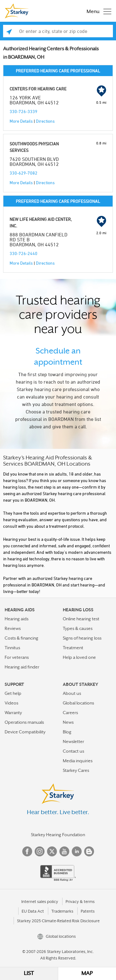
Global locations (78, 703)
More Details (21, 121)
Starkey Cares (76, 770)
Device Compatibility (25, 732)
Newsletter (73, 741)
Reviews (13, 628)
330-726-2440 (24, 253)
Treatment (73, 648)
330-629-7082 (24, 173)
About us (72, 693)
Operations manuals (24, 722)
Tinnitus (12, 648)
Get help (13, 693)
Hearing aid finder (22, 667)
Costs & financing (21, 638)
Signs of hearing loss (82, 638)
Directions (45, 121)
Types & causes (78, 628)
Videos (11, 703)
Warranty (13, 713)
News (68, 722)
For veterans (17, 657)
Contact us (73, 751)
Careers (70, 713)
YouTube (64, 851)
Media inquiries (78, 761)
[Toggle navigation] (97, 11)
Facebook (27, 851)
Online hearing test (81, 619)
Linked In (77, 851)
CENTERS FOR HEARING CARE (38, 89)
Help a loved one (79, 657)
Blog (67, 732)
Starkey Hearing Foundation (58, 835)
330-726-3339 (24, 111)
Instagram (40, 851)
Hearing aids (17, 619)
